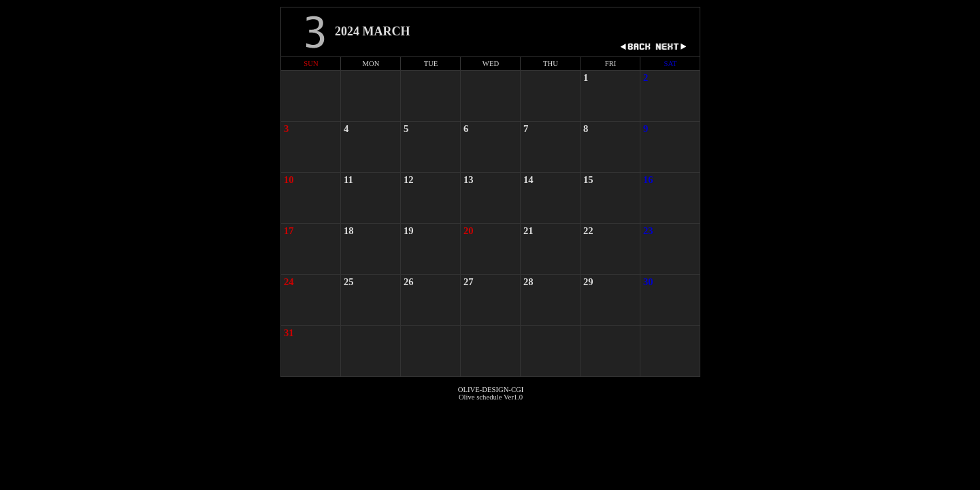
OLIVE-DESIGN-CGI (491, 390)
